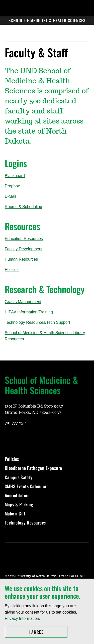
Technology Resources (25, 522)
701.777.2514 (16, 423)
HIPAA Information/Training (29, 312)
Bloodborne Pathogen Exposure (33, 468)
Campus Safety (19, 477)
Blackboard (15, 176)
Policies (12, 270)
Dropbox (13, 186)
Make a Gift (15, 513)
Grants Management (23, 302)
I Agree (48, 632)
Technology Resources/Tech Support (37, 322)
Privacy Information (22, 618)
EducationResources (24, 239)
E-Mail (10, 196)
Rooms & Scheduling (23, 207)
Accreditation (17, 495)
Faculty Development (24, 249)
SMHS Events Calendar (26, 486)
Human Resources (21, 259)
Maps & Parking (19, 504)
